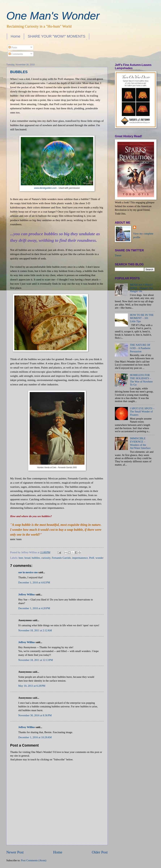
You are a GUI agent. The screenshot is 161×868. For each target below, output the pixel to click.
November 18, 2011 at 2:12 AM (35, 630)
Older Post (100, 852)
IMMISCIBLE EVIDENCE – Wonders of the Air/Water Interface (140, 443)
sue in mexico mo (28, 572)
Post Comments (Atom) (34, 860)
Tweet (118, 255)
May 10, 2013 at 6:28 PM (32, 686)
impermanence (80, 558)
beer (21, 558)
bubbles (36, 558)
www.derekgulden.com (45, 188)
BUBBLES (19, 72)
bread (27, 558)
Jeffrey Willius (27, 594)
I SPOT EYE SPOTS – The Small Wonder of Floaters (142, 412)
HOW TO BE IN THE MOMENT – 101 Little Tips (142, 318)
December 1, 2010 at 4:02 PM (34, 582)
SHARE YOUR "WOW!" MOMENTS (56, 36)
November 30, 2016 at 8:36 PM (35, 715)
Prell (92, 558)
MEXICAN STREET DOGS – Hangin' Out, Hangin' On (142, 288)
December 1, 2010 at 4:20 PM (34, 608)
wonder (99, 558)
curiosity (46, 558)
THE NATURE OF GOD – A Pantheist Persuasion (140, 348)
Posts (13, 47)
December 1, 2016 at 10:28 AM (35, 737)
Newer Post (15, 852)
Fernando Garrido (61, 558)
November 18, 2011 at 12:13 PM (36, 660)
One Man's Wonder (53, 16)
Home (15, 36)
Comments (16, 54)
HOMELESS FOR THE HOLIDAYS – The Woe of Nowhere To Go (141, 380)
